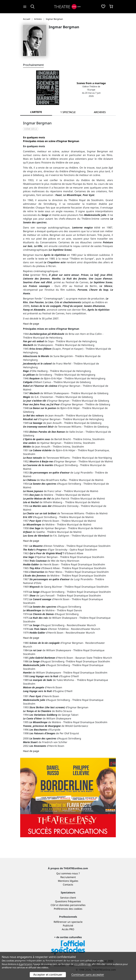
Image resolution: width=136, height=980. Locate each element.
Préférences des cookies (68, 909)
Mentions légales (68, 881)
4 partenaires (26, 964)
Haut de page (31, 324)
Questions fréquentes (68, 901)
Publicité (68, 925)
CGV (53, 905)
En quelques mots (34, 137)
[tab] (68, 112)
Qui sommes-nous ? (68, 873)
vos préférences (82, 964)
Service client (68, 898)
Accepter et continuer (48, 975)
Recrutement (68, 877)
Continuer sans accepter (88, 975)
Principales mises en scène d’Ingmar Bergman (51, 141)
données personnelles (72, 905)
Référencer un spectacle (68, 922)
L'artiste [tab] (36, 112)
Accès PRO (68, 929)
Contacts (68, 885)
